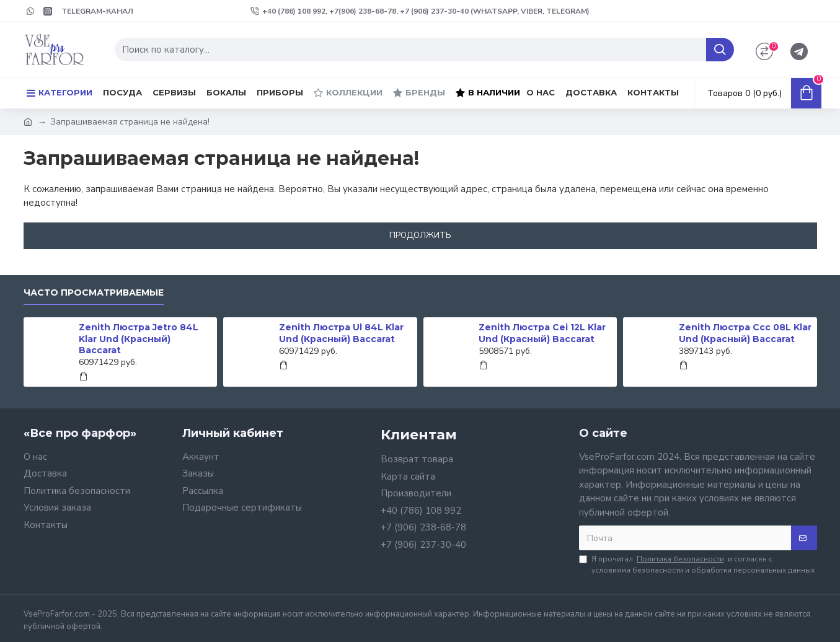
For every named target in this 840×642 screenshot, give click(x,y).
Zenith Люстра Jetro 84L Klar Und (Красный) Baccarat (139, 338)
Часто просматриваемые (94, 293)
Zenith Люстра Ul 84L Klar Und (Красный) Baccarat (341, 333)
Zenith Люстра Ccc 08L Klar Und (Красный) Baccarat (745, 333)
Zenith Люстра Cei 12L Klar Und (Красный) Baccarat (542, 333)
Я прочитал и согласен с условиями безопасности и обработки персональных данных (697, 564)
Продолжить (420, 235)
